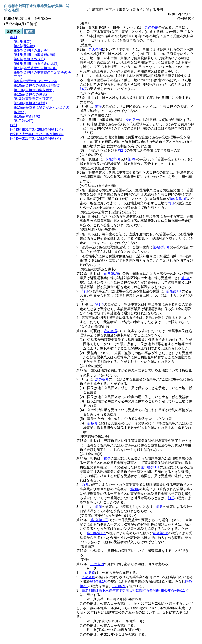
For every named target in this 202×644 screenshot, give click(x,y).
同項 (171, 203)
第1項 (100, 304)
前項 (83, 89)
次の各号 (132, 120)
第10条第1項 (150, 467)
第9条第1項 (179, 199)
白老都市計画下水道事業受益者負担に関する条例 (136, 590)
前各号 (92, 423)
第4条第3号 (161, 247)
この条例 (151, 27)
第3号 (132, 159)
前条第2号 (113, 159)
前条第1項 (112, 274)
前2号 (122, 150)
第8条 (186, 278)
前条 (107, 458)
